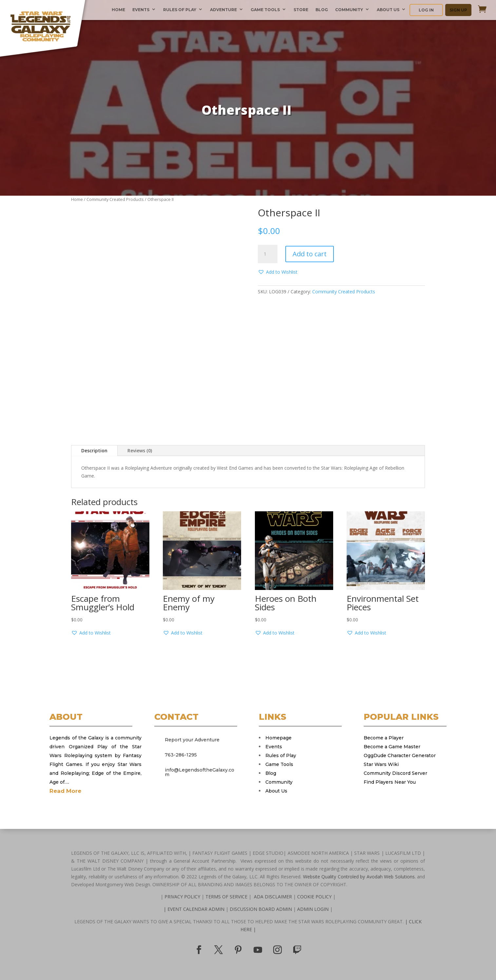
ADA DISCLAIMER (273, 897)
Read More (65, 791)
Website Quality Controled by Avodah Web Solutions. (359, 877)
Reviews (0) (140, 451)
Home (77, 199)
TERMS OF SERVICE (227, 897)
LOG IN (426, 10)
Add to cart (310, 254)
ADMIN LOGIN (314, 909)
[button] (278, 272)
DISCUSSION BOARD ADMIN (261, 909)
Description (94, 451)
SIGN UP (458, 10)
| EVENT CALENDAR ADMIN (195, 909)
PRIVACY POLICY (183, 897)
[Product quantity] (268, 254)
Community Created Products (115, 199)
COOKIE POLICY (314, 897)
